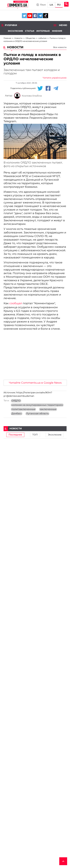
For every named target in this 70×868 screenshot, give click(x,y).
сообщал (16, 303)
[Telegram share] (56, 88)
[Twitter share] (40, 88)
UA (51, 5)
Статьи (30, 31)
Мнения (57, 31)
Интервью (43, 31)
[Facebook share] (48, 88)
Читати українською (55, 78)
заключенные (48, 409)
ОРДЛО (16, 401)
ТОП (35, 435)
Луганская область (37, 414)
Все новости (60, 47)
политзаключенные (23, 409)
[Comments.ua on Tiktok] (46, 16)
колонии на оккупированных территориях (37, 405)
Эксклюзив (15, 31)
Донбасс (17, 414)
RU (59, 5)
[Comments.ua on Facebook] (35, 16)
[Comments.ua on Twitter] (24, 16)
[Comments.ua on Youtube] (30, 16)
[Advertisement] (35, 356)
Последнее (15, 435)
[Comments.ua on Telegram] (40, 16)
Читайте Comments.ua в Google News (35, 383)
